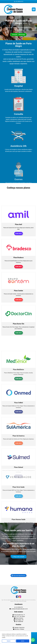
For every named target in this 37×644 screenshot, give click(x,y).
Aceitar (23, 641)
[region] (16, 637)
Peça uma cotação (18, 559)
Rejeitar (9, 641)
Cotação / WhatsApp (18, 35)
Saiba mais (18, 328)
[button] (34, 9)
